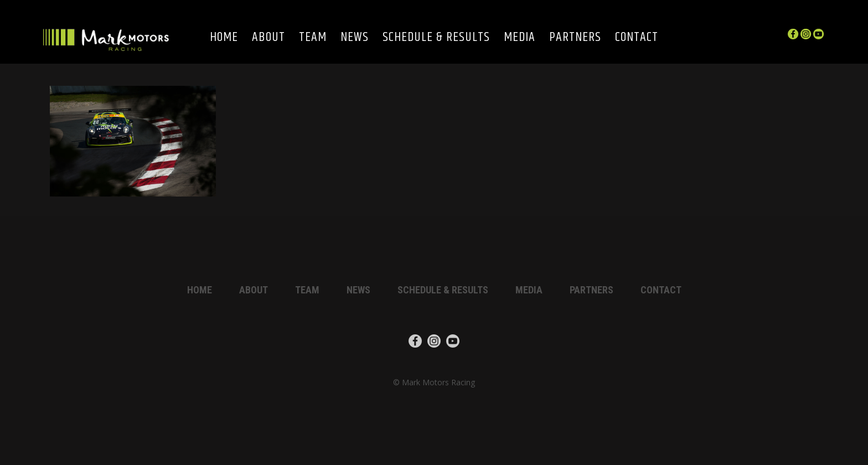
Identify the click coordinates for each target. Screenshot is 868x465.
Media (520, 38)
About (268, 38)
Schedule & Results (436, 38)
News (355, 38)
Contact (637, 38)
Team (313, 38)
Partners (575, 38)
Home (224, 38)
